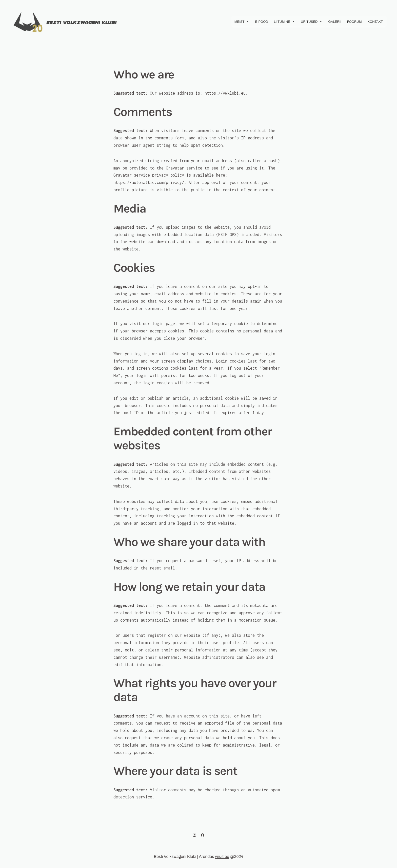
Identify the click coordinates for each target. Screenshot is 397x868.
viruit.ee (222, 856)
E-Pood (261, 22)
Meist (242, 22)
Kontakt (375, 22)
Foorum (354, 22)
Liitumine (284, 22)
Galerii (335, 22)
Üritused (312, 22)
